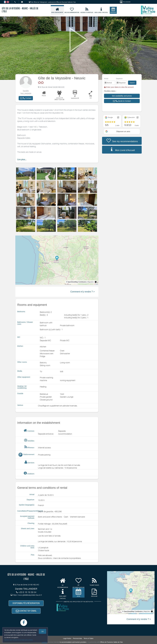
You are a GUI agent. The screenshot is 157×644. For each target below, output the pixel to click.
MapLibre (91, 282)
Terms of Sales (88, 638)
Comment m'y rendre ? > (83, 292)
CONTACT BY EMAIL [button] (26, 611)
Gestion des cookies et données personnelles (19, 640)
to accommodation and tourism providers (73, 642)
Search (132, 83)
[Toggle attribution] (96, 282)
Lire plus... (22, 160)
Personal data (77, 638)
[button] (26, 98)
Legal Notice (67, 638)
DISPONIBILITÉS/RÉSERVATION (26, 603)
